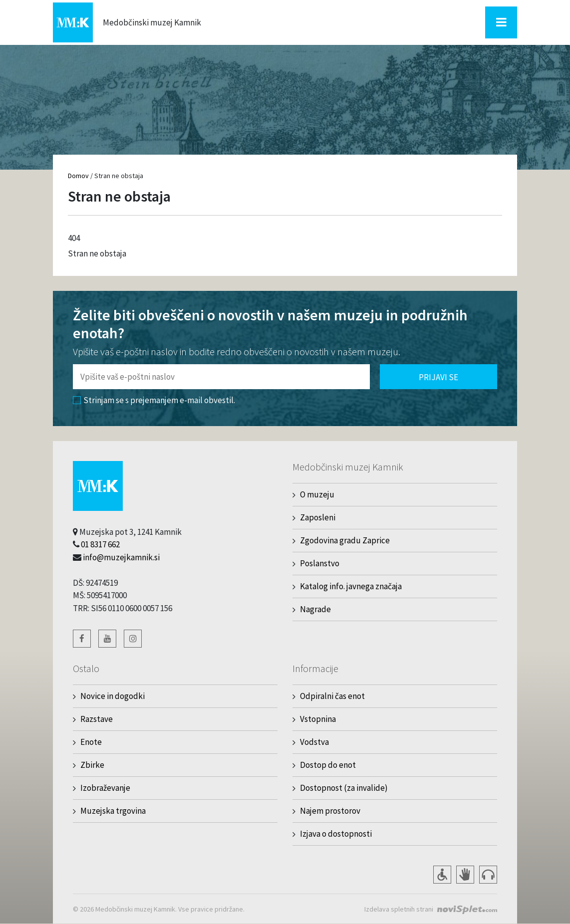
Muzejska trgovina (113, 811)
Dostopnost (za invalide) (344, 788)
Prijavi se (438, 377)
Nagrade (315, 609)
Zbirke (92, 765)
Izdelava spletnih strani (399, 909)
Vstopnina (318, 719)
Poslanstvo (320, 563)
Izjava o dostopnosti (336, 834)
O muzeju (317, 494)
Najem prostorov (330, 811)
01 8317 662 (100, 544)
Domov (78, 176)
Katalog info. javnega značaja (351, 586)
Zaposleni (318, 517)
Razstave (97, 719)
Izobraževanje (105, 788)
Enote (91, 742)
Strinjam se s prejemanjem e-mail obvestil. (154, 400)
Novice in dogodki (113, 696)
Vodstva (314, 742)
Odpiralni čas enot (332, 696)
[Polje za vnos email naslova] (221, 377)
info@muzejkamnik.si (121, 557)
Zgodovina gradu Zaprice (345, 540)
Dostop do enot (328, 765)
